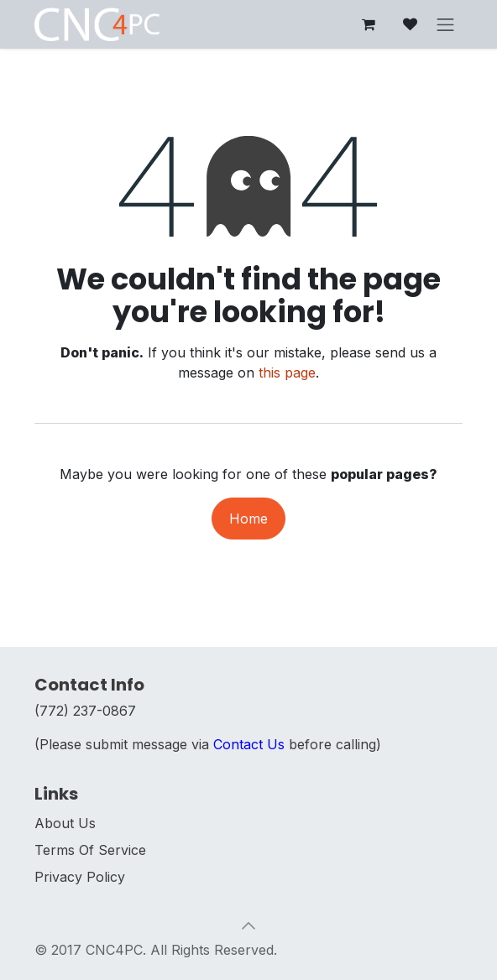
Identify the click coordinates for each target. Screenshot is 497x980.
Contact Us (249, 744)
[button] (248, 925)
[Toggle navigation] (446, 24)
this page (287, 373)
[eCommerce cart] (369, 24)
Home (248, 519)
